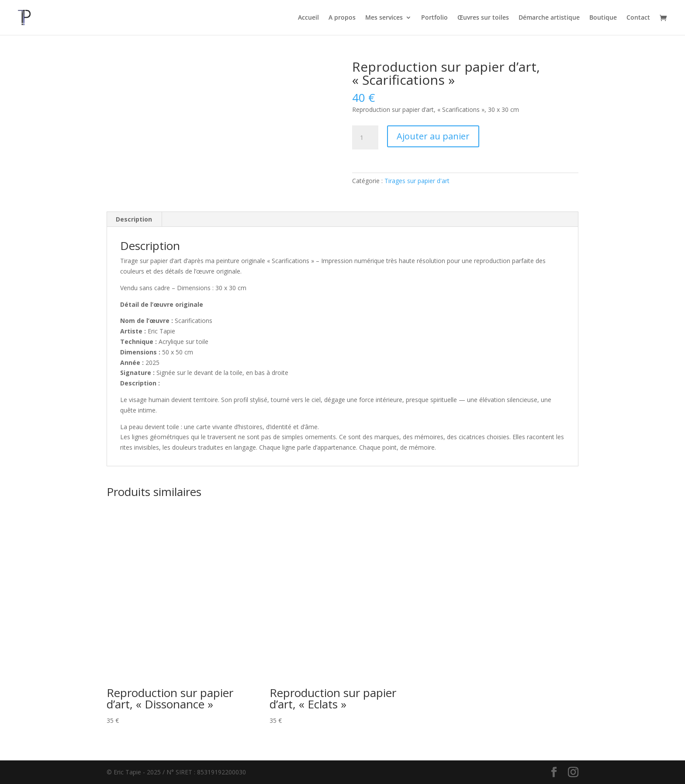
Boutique (603, 18)
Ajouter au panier (433, 136)
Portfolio (434, 18)
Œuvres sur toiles (483, 18)
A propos (342, 18)
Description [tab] (134, 219)
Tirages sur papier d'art (417, 181)
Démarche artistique (549, 18)
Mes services (384, 18)
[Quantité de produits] (365, 138)
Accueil (308, 18)
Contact (638, 18)
